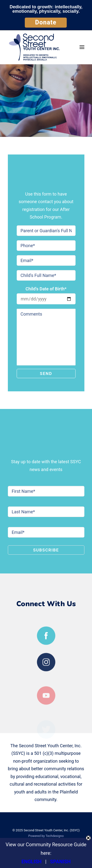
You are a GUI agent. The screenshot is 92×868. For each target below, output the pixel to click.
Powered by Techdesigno (46, 836)
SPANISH (60, 862)
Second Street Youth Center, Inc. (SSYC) (52, 830)
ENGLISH (31, 862)
